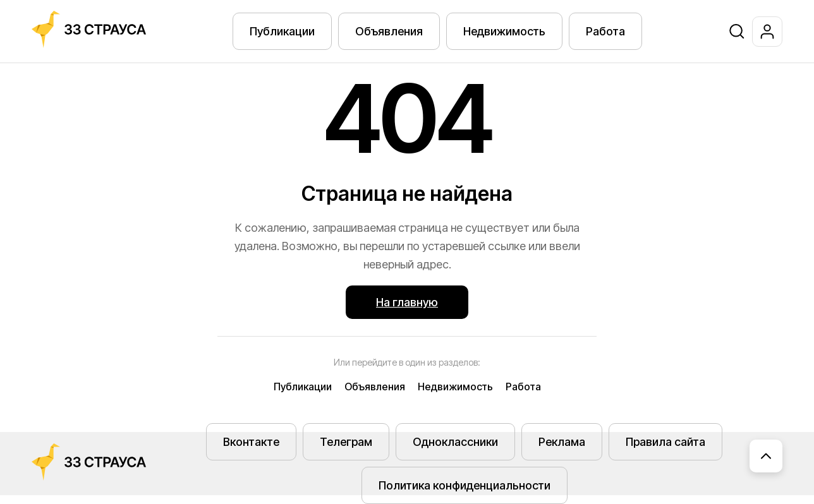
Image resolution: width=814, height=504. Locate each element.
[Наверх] (766, 456)
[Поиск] (737, 32)
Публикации (282, 31)
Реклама (562, 442)
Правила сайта (665, 442)
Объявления (389, 31)
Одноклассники (455, 442)
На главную (407, 302)
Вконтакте (251, 442)
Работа (605, 31)
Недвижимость (504, 31)
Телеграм (346, 442)
